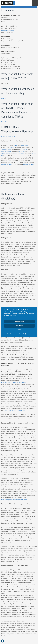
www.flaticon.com (26, 145)
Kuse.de (3, 98)
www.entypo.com (6, 149)
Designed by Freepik (7, 164)
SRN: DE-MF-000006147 (8, 137)
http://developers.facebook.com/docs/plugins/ (14, 383)
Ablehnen (19, 326)
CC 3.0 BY (22, 152)
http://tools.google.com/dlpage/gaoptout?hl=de (14, 500)
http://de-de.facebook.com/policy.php (15, 410)
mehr (19, 330)
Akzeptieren (19, 321)
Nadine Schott (5, 122)
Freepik (16, 145)
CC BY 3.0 (12, 147)
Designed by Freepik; (29, 164)
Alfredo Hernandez (6, 154)
